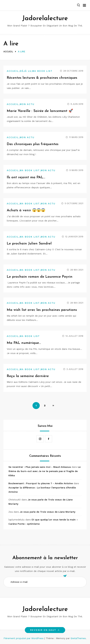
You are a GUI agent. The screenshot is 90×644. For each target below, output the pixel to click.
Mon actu (27, 104)
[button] (78, 5)
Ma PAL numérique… (24, 343)
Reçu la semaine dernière (28, 376)
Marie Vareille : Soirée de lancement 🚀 (40, 111)
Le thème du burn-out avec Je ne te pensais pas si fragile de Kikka (44, 471)
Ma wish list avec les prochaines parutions (42, 310)
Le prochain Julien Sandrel (29, 244)
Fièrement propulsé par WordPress (24, 638)
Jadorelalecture (45, 19)
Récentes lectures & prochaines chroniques (42, 78)
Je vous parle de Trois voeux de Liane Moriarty (48, 512)
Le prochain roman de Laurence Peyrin (40, 277)
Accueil (13, 71)
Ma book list (42, 71)
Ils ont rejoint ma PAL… (26, 177)
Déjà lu (26, 71)
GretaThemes (78, 638)
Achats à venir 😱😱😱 (26, 210)
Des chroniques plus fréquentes (33, 144)
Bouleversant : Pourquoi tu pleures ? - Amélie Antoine (41, 483)
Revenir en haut (45, 630)
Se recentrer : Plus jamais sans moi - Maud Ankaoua (40, 467)
